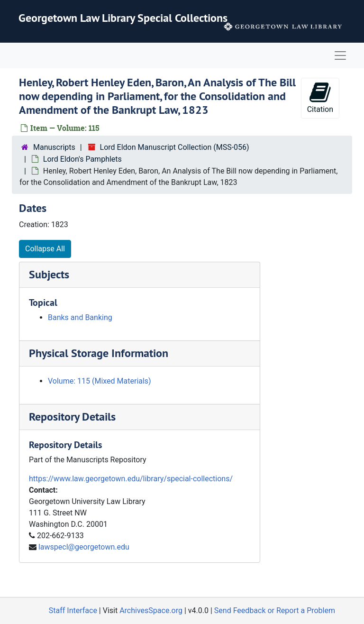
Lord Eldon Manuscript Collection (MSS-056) (175, 147)
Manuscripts (54, 147)
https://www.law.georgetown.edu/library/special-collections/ (131, 479)
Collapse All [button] (45, 249)
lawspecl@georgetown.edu (84, 547)
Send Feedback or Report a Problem (275, 610)
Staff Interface (73, 610)
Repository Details (72, 417)
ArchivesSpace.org (151, 610)
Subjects (49, 274)
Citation (320, 97)
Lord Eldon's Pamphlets (82, 159)
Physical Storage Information (99, 353)
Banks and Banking (80, 317)
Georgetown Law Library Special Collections (123, 18)
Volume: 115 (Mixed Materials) (100, 381)
